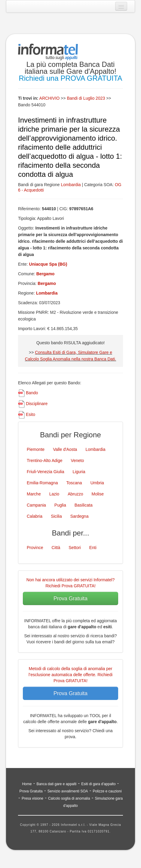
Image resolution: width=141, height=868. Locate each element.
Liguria (79, 472)
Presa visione (32, 798)
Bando (32, 393)
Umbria (97, 483)
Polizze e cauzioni (107, 791)
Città (56, 548)
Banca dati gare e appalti (56, 784)
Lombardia (71, 185)
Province (35, 548)
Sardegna (80, 516)
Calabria (35, 516)
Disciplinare (37, 404)
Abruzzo (75, 494)
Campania (36, 505)
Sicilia (56, 516)
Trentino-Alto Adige (45, 461)
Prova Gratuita (70, 598)
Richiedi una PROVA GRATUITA (70, 78)
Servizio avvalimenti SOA (68, 791)
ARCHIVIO (50, 98)
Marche (34, 494)
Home (27, 784)
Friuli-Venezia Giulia (46, 472)
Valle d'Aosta (65, 449)
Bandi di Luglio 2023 (86, 98)
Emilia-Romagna (42, 483)
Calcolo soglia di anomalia (69, 798)
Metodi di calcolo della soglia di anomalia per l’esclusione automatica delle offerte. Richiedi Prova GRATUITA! (70, 675)
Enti (93, 548)
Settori (75, 548)
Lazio (54, 494)
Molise (98, 494)
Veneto (78, 461)
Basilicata (84, 505)
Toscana (74, 483)
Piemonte (36, 449)
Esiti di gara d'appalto (98, 784)
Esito (31, 414)
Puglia (60, 505)
